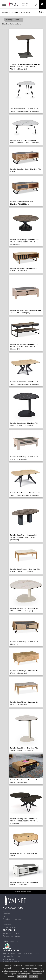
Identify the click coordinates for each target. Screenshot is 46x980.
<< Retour (40, 12)
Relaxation (7, 914)
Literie (5, 922)
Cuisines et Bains (9, 927)
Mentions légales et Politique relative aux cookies (21, 953)
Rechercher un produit (11, 933)
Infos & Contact (9, 959)
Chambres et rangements (12, 919)
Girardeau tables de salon (20, 12)
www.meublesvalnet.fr (11, 962)
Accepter (33, 976)
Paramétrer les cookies (11, 956)
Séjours (6, 12)
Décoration (7, 925)
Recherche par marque (11, 936)
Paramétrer (22, 976)
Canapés (6, 911)
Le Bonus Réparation (10, 942)
